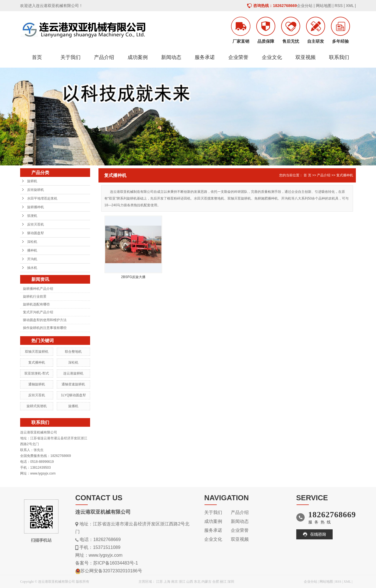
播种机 (32, 250)
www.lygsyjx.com (106, 555)
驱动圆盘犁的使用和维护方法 (45, 320)
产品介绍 (104, 57)
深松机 (32, 242)
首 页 (307, 175)
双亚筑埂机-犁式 (37, 373)
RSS (339, 6)
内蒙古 (206, 582)
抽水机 (32, 268)
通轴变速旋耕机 (73, 384)
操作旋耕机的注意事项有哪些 (45, 328)
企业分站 (305, 6)
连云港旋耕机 (73, 373)
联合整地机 (73, 352)
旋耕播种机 (36, 207)
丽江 (223, 582)
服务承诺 (205, 57)
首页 (37, 57)
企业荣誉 (238, 57)
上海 (167, 582)
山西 (190, 582)
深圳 (231, 582)
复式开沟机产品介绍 (38, 312)
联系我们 (339, 57)
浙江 (182, 582)
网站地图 (324, 6)
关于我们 (70, 57)
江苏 (159, 582)
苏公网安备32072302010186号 (111, 571)
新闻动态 (171, 57)
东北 (197, 582)
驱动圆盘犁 (36, 233)
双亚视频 (305, 57)
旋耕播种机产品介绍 (38, 289)
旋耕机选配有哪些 (36, 304)
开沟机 (32, 259)
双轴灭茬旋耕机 (37, 352)
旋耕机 (32, 181)
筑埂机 (32, 216)
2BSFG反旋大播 (133, 277)
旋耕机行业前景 (35, 297)
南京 (175, 582)
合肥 (216, 582)
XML (350, 6)
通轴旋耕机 (37, 384)
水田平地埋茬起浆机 (42, 198)
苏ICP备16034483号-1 (116, 563)
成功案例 (138, 57)
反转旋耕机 (36, 190)
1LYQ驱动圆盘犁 (73, 395)
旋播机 (73, 406)
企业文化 (272, 57)
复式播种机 (37, 362)
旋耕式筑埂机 (37, 406)
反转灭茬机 (36, 224)
